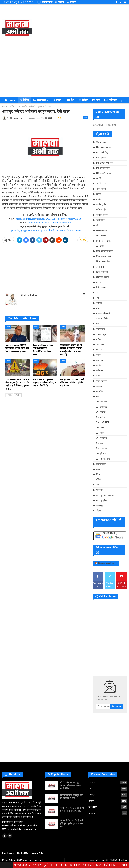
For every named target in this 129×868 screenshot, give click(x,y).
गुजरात (103, 412)
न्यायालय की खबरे (103, 313)
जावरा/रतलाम (102, 236)
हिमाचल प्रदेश (105, 459)
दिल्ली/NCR (105, 422)
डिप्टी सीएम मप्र (102, 272)
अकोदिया (100, 178)
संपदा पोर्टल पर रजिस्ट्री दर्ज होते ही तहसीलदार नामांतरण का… (72, 824)
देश (71, 100)
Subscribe (117, 706)
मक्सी (98, 355)
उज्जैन (99, 199)
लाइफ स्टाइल (101, 464)
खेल (96, 100)
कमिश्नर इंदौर (101, 210)
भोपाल (99, 350)
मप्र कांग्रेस (100, 376)
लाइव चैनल (45, 2)
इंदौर (102, 246)
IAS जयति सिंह (102, 152)
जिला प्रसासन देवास (104, 262)
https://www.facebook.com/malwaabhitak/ (49, 223)
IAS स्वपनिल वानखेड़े (104, 173)
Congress (101, 142)
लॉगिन (71, 2)
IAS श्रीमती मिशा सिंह (105, 163)
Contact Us (22, 853)
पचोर (98, 324)
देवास (98, 293)
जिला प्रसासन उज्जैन (104, 256)
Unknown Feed (107, 563)
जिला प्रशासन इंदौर (103, 241)
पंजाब (102, 428)
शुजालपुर (100, 505)
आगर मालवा (101, 189)
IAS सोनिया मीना (103, 168)
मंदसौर (99, 365)
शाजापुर (99, 490)
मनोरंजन (110, 100)
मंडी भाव (100, 360)
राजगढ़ (99, 386)
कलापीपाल (101, 220)
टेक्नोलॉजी (100, 267)
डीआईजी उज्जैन (102, 277)
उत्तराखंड (103, 407)
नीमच (98, 308)
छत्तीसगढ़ (104, 417)
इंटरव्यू (99, 194)
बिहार (102, 433)
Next (18, 395)
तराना (99, 282)
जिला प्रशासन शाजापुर (105, 251)
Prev (9, 395)
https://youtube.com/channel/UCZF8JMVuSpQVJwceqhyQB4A (49, 219)
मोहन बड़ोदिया (102, 381)
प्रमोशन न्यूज (101, 334)
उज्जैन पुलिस (101, 204)
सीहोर (99, 511)
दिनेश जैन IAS (102, 287)
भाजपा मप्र (100, 344)
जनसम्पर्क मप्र (102, 230)
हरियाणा (103, 454)
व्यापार (99, 485)
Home (10, 100)
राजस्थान (103, 448)
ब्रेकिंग (24, 100)
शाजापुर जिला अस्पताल (105, 495)
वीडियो (99, 480)
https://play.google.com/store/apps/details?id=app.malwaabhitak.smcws (45, 230)
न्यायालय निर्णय (102, 319)
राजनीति (100, 391)
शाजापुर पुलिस (102, 500)
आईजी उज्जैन (102, 184)
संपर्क (59, 2)
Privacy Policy (38, 853)
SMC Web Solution (118, 860)
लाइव (98, 469)
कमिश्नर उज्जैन (102, 215)
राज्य (56, 100)
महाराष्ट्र (103, 443)
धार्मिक (99, 303)
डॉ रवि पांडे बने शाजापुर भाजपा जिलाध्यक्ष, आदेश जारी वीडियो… (71, 785)
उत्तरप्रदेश (104, 402)
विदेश (83, 100)
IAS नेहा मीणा (102, 158)
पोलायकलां (101, 329)
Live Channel (8, 853)
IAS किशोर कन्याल (104, 147)
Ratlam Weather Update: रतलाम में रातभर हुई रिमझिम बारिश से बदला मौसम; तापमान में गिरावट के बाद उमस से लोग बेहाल (67, 865)
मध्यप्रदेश (39, 100)
